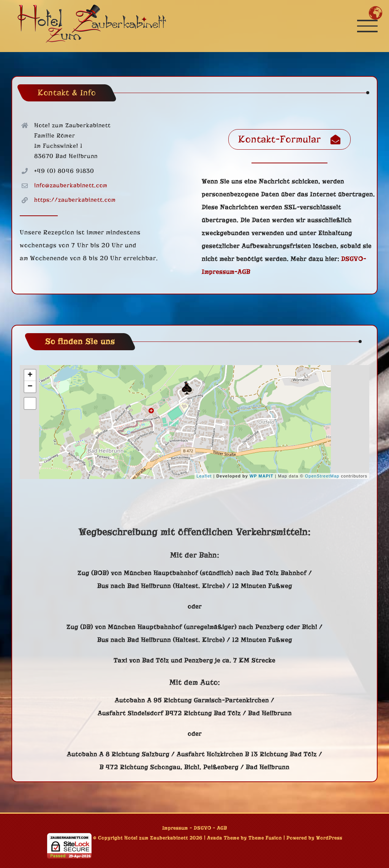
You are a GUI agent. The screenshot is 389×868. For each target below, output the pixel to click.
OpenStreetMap (322, 476)
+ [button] (30, 375)
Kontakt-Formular (289, 139)
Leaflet (204, 476)
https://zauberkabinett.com (75, 200)
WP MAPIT (262, 476)
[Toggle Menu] (367, 26)
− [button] (30, 387)
